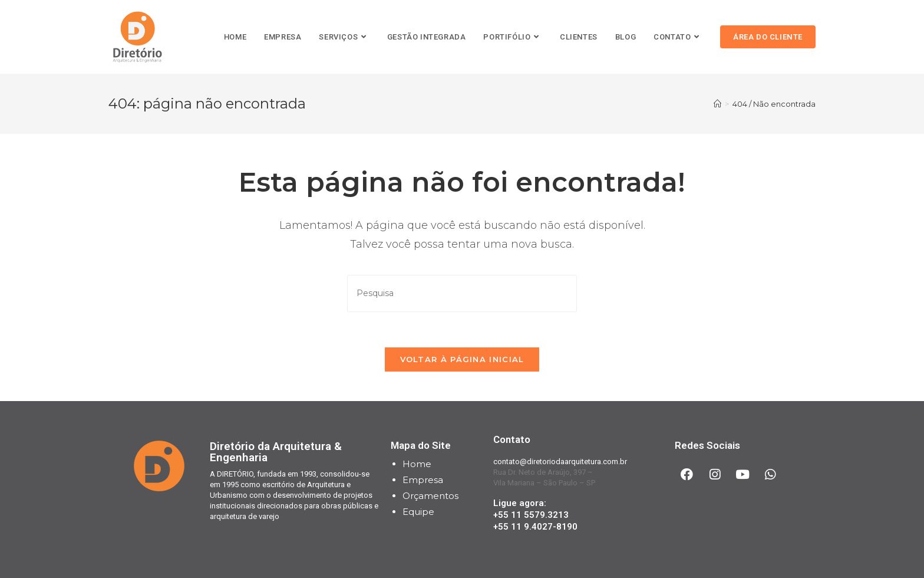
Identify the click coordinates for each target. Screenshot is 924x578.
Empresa (423, 480)
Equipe (418, 512)
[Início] (717, 104)
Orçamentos (430, 496)
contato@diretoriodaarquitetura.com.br (560, 462)
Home (417, 464)
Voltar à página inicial (462, 359)
